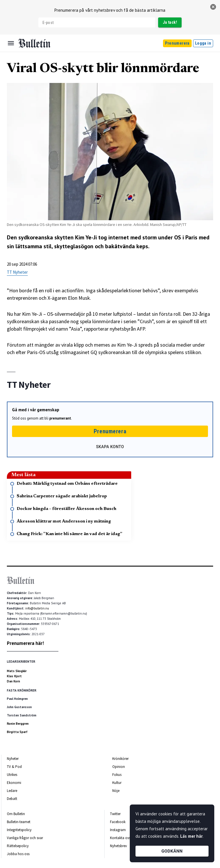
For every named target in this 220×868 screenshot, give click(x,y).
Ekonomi (14, 783)
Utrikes (12, 775)
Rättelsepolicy (18, 846)
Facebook (118, 822)
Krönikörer (120, 759)
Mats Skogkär (17, 671)
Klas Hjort (14, 676)
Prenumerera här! (25, 643)
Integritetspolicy (19, 830)
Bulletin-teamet (19, 822)
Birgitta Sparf (17, 732)
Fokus (117, 775)
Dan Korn (13, 681)
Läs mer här (191, 836)
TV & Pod (14, 767)
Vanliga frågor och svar (25, 838)
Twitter (115, 814)
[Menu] (11, 43)
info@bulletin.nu (37, 608)
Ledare (12, 791)
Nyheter (13, 759)
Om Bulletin (16, 814)
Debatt (12, 799)
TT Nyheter (17, 272)
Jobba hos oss (18, 854)
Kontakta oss (120, 838)
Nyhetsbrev (118, 846)
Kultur (117, 783)
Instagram (118, 830)
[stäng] (213, 7)
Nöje (116, 791)
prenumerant (60, 418)
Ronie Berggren (18, 724)
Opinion (119, 767)
